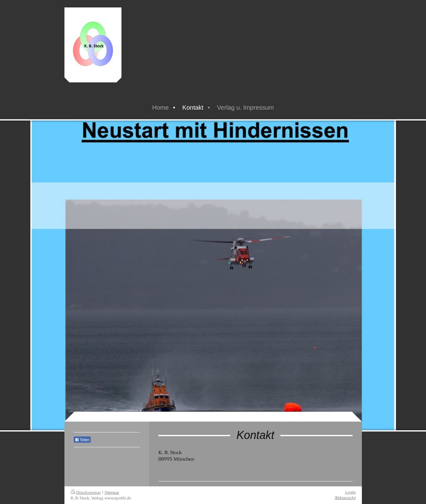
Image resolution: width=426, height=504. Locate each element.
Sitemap (112, 492)
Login (350, 492)
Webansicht (345, 498)
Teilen (82, 440)
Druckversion (86, 492)
